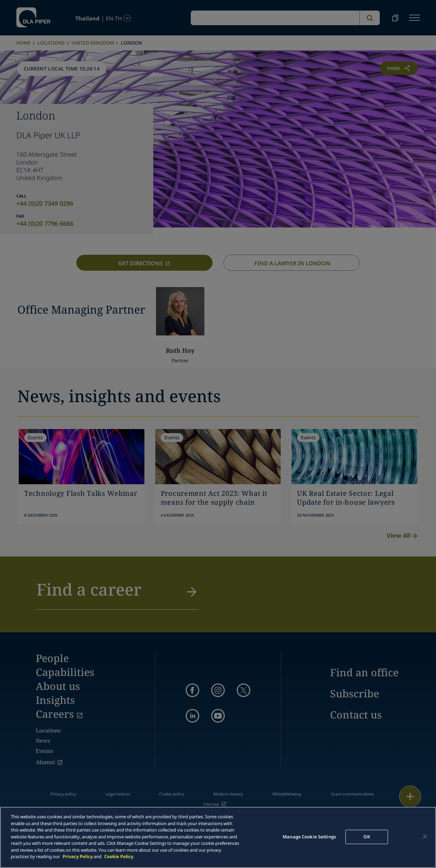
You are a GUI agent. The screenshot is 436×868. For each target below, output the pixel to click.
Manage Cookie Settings (309, 837)
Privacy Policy (78, 856)
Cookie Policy (119, 856)
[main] (218, 837)
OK (367, 837)
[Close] (425, 837)
